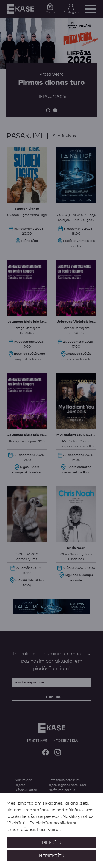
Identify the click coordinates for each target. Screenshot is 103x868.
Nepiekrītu (52, 856)
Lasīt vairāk (49, 830)
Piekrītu (52, 843)
